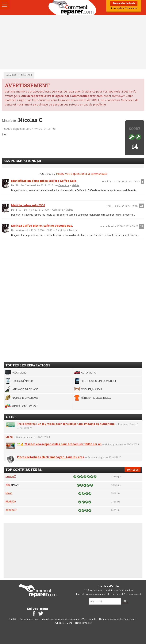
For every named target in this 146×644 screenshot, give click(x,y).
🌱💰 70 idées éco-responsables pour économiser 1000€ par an (59, 444)
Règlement (130, 619)
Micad (9, 493)
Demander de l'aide (124, 4)
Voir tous (133, 470)
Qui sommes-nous (29, 619)
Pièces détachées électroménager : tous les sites (50, 457)
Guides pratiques (25, 437)
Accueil (73, 8)
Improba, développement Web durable (75, 619)
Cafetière (64, 185)
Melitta (75, 185)
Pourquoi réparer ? (128, 424)
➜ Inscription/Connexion (124, 8)
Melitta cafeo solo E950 (28, 205)
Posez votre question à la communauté (82, 174)
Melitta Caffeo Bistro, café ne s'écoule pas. (42, 225)
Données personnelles (111, 619)
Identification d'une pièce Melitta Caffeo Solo (44, 181)
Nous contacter (83, 623)
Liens (9, 437)
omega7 (11, 476)
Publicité (59, 623)
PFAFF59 (11, 501)
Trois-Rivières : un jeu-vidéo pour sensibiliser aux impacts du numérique (66, 424)
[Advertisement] (73, 42)
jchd (8, 485)
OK (125, 601)
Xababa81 (12, 510)
